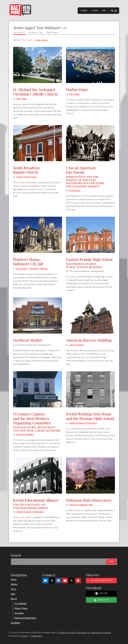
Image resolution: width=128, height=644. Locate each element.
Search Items (53, 33)
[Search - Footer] (59, 562)
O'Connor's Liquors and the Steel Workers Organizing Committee (38, 422)
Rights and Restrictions (25, 618)
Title (24, 40)
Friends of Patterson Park (81, 505)
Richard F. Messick (40, 269)
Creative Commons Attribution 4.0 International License (85, 633)
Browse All (20, 33)
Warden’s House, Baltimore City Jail (29, 262)
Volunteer (19, 613)
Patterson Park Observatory (89, 500)
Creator (30, 40)
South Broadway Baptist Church (27, 170)
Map (103, 11)
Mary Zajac (22, 99)
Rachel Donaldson (26, 435)
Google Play (101, 600)
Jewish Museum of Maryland (83, 428)
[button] (113, 11)
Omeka (24, 636)
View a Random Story (101, 581)
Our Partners (20, 603)
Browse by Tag (36, 33)
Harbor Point (77, 90)
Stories (83, 11)
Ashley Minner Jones (27, 177)
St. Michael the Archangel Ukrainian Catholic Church (36, 92)
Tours (94, 11)
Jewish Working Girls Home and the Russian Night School (83, 418)
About (14, 599)
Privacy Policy (21, 608)
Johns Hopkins (76, 345)
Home (14, 579)
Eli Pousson (75, 190)
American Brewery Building (89, 340)
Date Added (43, 40)
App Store (101, 593)
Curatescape (36, 636)
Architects (15, 623)
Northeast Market (28, 340)
